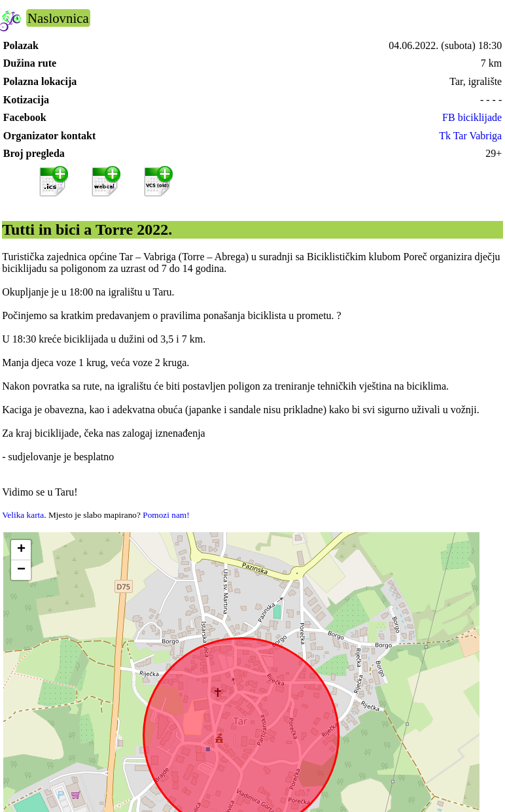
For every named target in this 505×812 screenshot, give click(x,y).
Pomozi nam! (166, 515)
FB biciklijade (472, 117)
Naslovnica (58, 18)
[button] (21, 550)
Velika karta (23, 515)
